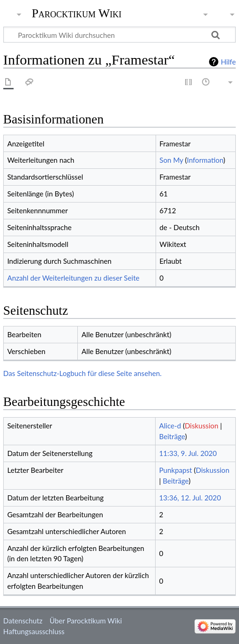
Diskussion (202, 426)
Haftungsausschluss (34, 631)
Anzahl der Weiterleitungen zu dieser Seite (73, 278)
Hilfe (228, 62)
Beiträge (172, 436)
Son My (171, 160)
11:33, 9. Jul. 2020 (188, 453)
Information (205, 160)
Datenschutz (23, 621)
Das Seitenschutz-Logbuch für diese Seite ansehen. (82, 373)
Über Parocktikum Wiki (86, 621)
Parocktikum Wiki (77, 13)
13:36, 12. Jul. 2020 (190, 498)
